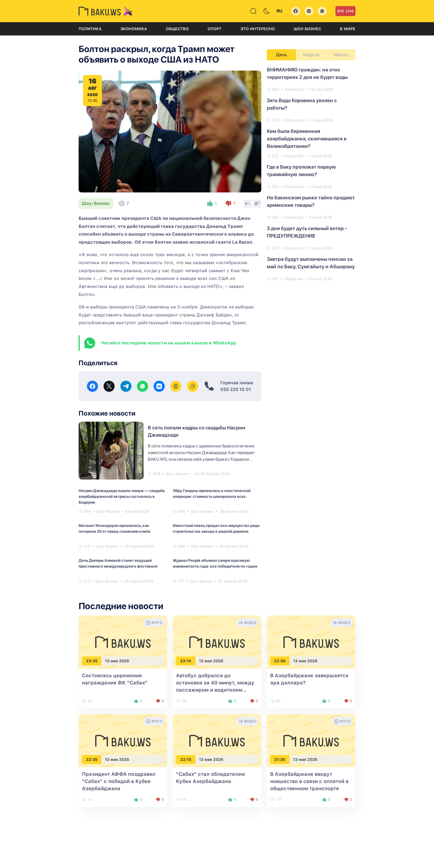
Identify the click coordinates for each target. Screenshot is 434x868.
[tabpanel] (311, 174)
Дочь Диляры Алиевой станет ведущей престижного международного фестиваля (118, 563)
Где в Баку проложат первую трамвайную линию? (301, 171)
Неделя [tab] (311, 55)
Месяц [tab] (341, 55)
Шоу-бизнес (307, 29)
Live (345, 11)
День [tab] (281, 55)
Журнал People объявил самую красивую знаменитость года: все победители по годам (215, 563)
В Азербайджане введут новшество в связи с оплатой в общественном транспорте (309, 781)
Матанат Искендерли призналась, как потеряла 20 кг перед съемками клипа (114, 528)
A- (247, 203)
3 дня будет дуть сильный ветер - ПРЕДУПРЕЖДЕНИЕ (307, 232)
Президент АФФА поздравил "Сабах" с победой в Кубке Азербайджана (119, 781)
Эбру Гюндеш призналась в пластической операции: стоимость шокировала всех (212, 494)
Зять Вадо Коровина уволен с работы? (302, 104)
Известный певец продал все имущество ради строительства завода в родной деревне (216, 528)
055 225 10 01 (236, 389)
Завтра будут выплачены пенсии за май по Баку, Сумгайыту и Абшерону (311, 263)
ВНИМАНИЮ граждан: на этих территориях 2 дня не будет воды (307, 73)
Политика (90, 29)
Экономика (134, 29)
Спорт (215, 29)
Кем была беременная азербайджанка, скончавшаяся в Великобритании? (307, 139)
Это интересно (258, 29)
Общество (177, 29)
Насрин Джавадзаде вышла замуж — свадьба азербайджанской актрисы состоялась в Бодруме (122, 496)
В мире (348, 29)
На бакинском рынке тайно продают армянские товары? (311, 201)
